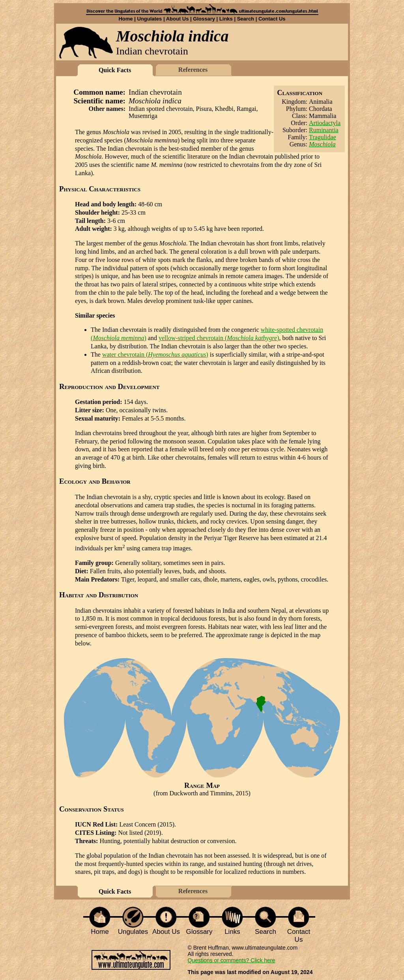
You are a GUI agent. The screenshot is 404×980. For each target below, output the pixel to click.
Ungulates (149, 19)
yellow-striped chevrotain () (219, 338)
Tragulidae (323, 137)
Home (125, 19)
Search (246, 19)
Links (226, 19)
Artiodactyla (325, 123)
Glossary (204, 19)
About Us (178, 19)
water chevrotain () (155, 354)
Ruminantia (324, 130)
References (193, 70)
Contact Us (272, 19)
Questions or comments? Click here (232, 960)
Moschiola (322, 144)
